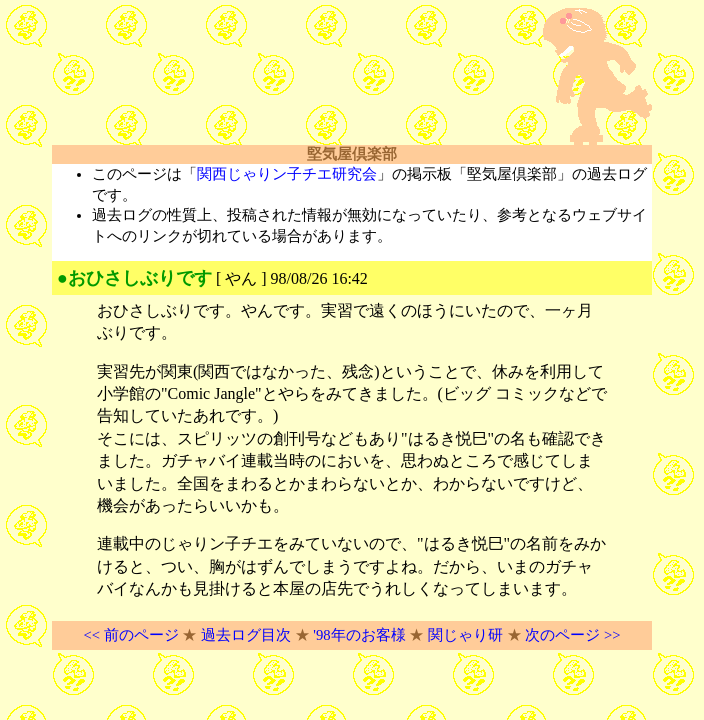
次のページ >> (572, 635)
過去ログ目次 (246, 635)
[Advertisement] (286, 77)
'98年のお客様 (359, 635)
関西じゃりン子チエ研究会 (287, 174)
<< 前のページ (130, 635)
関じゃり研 (465, 635)
